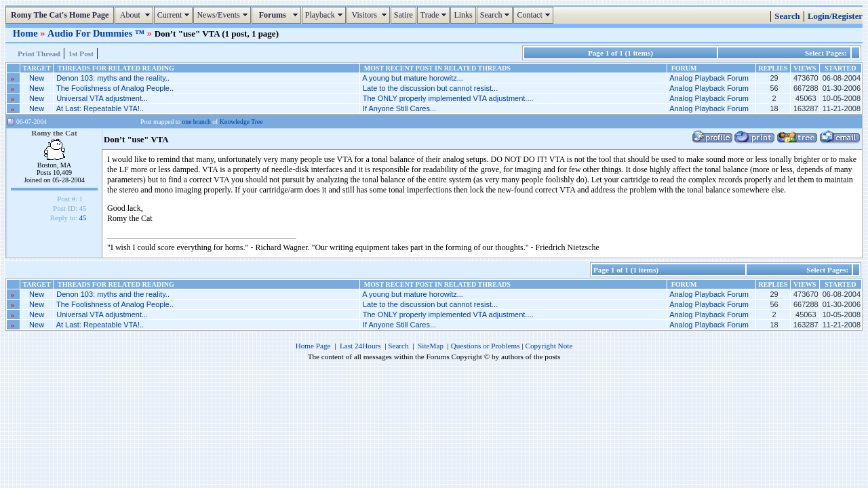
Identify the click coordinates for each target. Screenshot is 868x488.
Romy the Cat (54, 133)
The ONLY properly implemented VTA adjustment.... (448, 98)
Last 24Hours (360, 346)
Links (463, 15)
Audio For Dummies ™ (97, 33)
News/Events (223, 15)
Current (175, 15)
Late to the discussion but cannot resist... (430, 88)
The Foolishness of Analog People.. (115, 88)
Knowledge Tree (241, 122)
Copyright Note (549, 346)
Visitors (370, 15)
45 (82, 218)
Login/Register (835, 16)
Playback (325, 15)
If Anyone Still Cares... (399, 108)
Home (26, 33)
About (135, 15)
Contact (535, 15)
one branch (197, 122)
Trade (435, 15)
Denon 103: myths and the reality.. (113, 78)
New (37, 78)
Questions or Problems (486, 346)
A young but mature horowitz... (413, 78)
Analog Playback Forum (709, 78)
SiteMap (431, 346)
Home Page (313, 346)
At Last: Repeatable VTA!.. (100, 108)
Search (497, 15)
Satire (403, 15)
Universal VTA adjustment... (102, 98)
